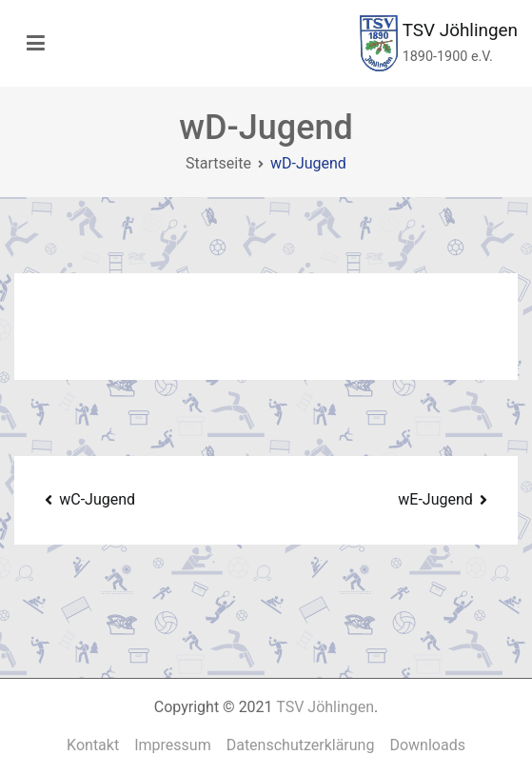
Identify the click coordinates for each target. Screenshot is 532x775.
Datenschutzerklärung (301, 745)
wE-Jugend (435, 499)
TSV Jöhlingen (460, 30)
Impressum (173, 745)
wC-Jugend (97, 499)
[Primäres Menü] (36, 44)
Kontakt (93, 745)
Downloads (427, 745)
